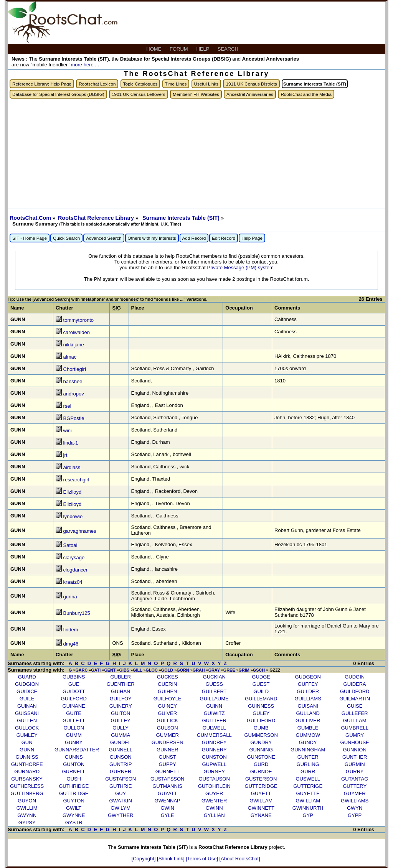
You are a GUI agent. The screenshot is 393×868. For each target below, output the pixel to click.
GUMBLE (308, 728)
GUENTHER (121, 684)
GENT (110, 670)
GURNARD (27, 772)
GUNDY (308, 742)
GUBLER (120, 677)
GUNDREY (214, 742)
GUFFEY (308, 684)
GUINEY (167, 706)
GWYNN (27, 815)
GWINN (214, 808)
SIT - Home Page (30, 238)
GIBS (124, 670)
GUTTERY (355, 786)
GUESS (214, 684)
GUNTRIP (121, 764)
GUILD (261, 691)
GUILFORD (74, 699)
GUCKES (168, 677)
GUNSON (121, 757)
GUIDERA (355, 684)
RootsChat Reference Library (97, 218)
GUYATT (168, 793)
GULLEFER (355, 713)
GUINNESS (261, 706)
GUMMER (168, 735)
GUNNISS (27, 757)
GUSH (74, 779)
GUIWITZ (214, 713)
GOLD (167, 670)
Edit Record (224, 238)
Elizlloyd (73, 492)
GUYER (214, 793)
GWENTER (214, 801)
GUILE (27, 699)
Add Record (194, 238)
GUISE (355, 706)
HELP (203, 49)
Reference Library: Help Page (42, 84)
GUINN (214, 706)
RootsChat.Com (30, 218)
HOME (154, 49)
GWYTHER (121, 815)
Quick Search (66, 238)
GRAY (214, 670)
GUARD (27, 677)
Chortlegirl (75, 369)
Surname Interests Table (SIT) (182, 218)
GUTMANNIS (167, 786)
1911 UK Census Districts (251, 84)
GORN (183, 670)
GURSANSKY (27, 779)
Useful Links (206, 84)
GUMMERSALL (214, 735)
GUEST (261, 684)
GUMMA (121, 735)
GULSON (168, 728)
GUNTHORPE (27, 764)
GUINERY (121, 706)
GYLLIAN (214, 815)
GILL (137, 670)
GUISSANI (27, 713)
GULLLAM (355, 721)
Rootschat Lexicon (97, 84)
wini (68, 431)
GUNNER (167, 750)
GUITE (74, 713)
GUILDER (308, 691)
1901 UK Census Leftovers (139, 94)
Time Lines (176, 84)
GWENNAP (168, 801)
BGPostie (74, 418)
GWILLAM (261, 801)
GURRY (355, 772)
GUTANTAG (355, 779)
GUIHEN (168, 691)
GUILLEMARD (261, 699)
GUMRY (355, 735)
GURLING (308, 764)
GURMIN (355, 764)
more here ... (85, 65)
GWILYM (121, 808)
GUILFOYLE (168, 699)
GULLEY (121, 721)
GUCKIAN (214, 677)
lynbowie (73, 516)
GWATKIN (121, 801)
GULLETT (74, 721)
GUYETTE (308, 793)
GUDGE (261, 677)
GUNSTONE (261, 757)
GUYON (27, 801)
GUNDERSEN (168, 742)
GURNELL (73, 772)
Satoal (70, 545)
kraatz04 (73, 582)
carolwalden (77, 332)
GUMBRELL (355, 728)
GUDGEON (308, 677)
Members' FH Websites (196, 94)
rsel (67, 406)
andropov (74, 394)
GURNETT (168, 772)
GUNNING (261, 750)
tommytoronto (78, 320)
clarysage (74, 558)
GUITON (121, 713)
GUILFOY (121, 699)
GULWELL (214, 728)
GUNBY (74, 742)
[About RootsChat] (240, 859)
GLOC (152, 670)
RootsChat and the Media (306, 94)
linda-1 (71, 443)
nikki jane (74, 345)
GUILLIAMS (308, 699)
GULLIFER (214, 721)
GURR (308, 772)
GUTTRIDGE (74, 793)
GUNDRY (261, 742)
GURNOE (261, 772)
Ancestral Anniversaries (250, 94)
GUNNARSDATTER (77, 750)
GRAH (199, 670)
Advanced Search (104, 238)
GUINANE (74, 706)
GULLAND (308, 713)
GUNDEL (121, 742)
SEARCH (229, 49)
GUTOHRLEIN (214, 786)
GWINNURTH (308, 808)
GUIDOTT (74, 691)
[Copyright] (144, 859)
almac (70, 357)
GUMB (261, 728)
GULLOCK (27, 728)
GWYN (355, 808)
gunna (70, 597)
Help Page (252, 238)
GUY (121, 793)
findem (71, 630)
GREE (229, 670)
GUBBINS (74, 677)
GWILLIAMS (355, 801)
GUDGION (27, 684)
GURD (261, 764)
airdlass (72, 467)
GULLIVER (308, 721)
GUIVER (167, 713)
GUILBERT (214, 691)
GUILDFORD (355, 691)
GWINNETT (261, 808)
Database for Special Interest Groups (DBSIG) (58, 94)
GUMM (74, 735)
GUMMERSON (261, 735)
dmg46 (71, 644)
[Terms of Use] (202, 859)
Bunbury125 (77, 613)
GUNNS (74, 757)
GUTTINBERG (27, 793)
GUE (74, 684)
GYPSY (27, 823)
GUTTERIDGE (261, 786)
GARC (81, 670)
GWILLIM (27, 808)
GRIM (244, 670)
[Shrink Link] (171, 859)
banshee (73, 381)
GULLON (73, 728)
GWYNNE (74, 815)
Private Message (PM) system (240, 268)
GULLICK (167, 721)
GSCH (259, 670)
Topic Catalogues (140, 84)
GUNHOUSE (355, 742)
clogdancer (76, 570)
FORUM (179, 49)
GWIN (167, 808)
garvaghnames (80, 531)
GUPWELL (214, 764)
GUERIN (168, 684)
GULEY (261, 713)
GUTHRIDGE (74, 786)
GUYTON (73, 801)
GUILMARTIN (355, 699)
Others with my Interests (152, 238)
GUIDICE (27, 691)
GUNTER (308, 757)
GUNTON (74, 764)
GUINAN (27, 706)
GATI (96, 670)
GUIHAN (121, 691)
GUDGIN (355, 677)
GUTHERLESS (27, 786)
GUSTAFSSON (168, 779)
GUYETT (261, 793)
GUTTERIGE (308, 786)
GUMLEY (27, 735)
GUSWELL (308, 779)
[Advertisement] (196, 155)
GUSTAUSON (214, 779)
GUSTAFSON (121, 779)
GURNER (121, 772)
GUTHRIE (121, 786)
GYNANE (261, 815)
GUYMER (355, 793)
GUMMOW (308, 735)
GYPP (355, 815)
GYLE (168, 815)
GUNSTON (214, 757)
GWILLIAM (308, 801)
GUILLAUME (214, 699)
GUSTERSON (261, 779)
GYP (308, 815)
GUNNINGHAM (308, 750)
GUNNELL (120, 750)
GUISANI (308, 706)
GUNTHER (355, 757)
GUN (27, 742)
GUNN (27, 750)
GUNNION (354, 750)
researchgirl (76, 480)
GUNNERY (214, 750)
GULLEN (27, 721)
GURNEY (214, 772)
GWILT (74, 808)
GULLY (121, 728)
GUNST (167, 757)
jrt (65, 455)
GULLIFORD (261, 721)
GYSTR (74, 823)
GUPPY (167, 764)
